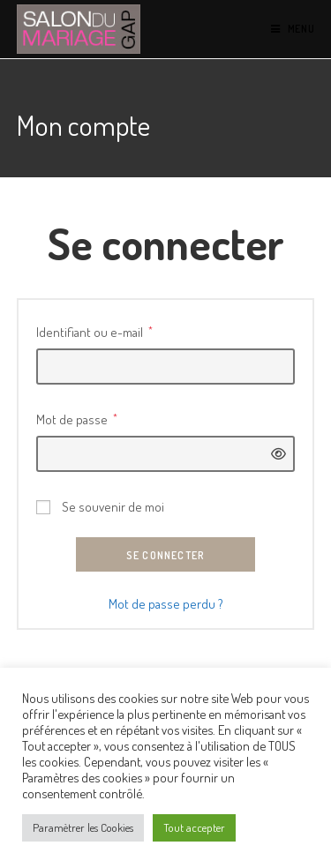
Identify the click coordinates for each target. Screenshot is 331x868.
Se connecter (165, 555)
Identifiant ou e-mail (94, 330)
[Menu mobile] (293, 29)
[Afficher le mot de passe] (274, 454)
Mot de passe (77, 418)
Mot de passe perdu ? (166, 604)
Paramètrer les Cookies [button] (83, 827)
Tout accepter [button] (194, 827)
